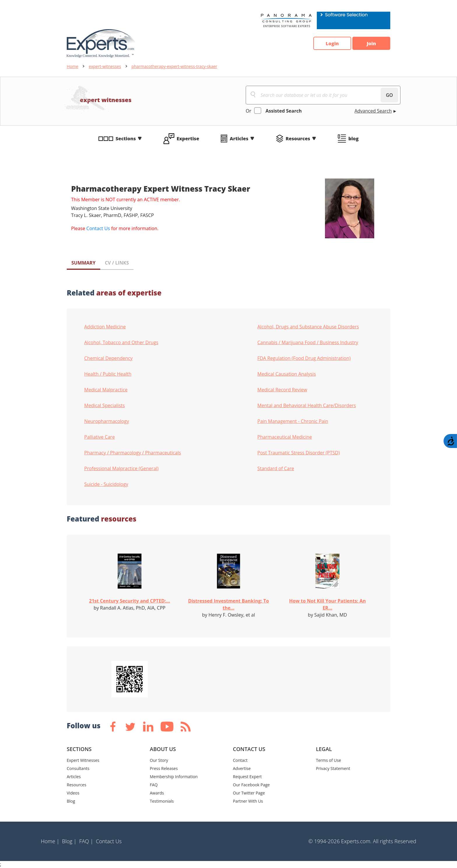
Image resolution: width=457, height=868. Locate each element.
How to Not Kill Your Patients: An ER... (327, 604)
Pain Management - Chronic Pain (293, 421)
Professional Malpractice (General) (121, 468)
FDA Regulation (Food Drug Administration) (304, 358)
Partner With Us (248, 801)
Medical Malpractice (106, 390)
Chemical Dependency (108, 358)
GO (389, 95)
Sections (126, 139)
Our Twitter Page (249, 793)
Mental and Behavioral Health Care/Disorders (307, 405)
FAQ (154, 785)
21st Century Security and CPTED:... (130, 601)
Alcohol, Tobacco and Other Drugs (121, 342)
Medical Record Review (282, 390)
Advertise (242, 768)
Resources (298, 139)
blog (353, 139)
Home (73, 66)
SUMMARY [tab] (84, 263)
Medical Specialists (104, 405)
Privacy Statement (333, 768)
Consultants (78, 768)
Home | (50, 841)
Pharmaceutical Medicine (285, 437)
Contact (240, 760)
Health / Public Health (108, 374)
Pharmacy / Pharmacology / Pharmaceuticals (133, 453)
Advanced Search (373, 111)
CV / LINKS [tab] (117, 263)
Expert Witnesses (83, 760)
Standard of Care (276, 468)
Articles (239, 139)
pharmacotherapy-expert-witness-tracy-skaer (174, 66)
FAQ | (86, 841)
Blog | (69, 841)
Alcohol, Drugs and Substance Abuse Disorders (308, 327)
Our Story (159, 760)
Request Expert (247, 777)
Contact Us (98, 228)
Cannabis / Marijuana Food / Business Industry (308, 342)
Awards (157, 793)
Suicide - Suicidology (106, 484)
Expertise (188, 139)
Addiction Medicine (105, 327)
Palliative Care (100, 437)
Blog (71, 801)
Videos (73, 793)
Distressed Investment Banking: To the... (228, 604)
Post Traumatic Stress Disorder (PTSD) (299, 453)
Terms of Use (328, 760)
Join (371, 43)
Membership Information (174, 777)
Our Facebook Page (251, 785)
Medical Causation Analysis (287, 374)
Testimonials (162, 801)
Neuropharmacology (107, 421)
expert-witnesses (105, 66)
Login (332, 43)
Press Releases (164, 768)
